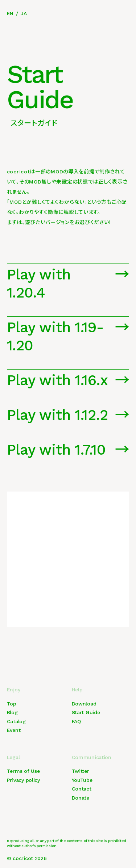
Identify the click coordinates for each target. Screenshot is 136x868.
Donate (81, 798)
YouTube (82, 780)
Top (12, 704)
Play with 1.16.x (57, 380)
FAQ (76, 721)
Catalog (16, 721)
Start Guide (86, 712)
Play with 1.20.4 (39, 284)
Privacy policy (23, 780)
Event (14, 730)
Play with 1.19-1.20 (55, 336)
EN (10, 13)
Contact (82, 789)
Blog (12, 712)
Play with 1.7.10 (56, 450)
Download (84, 704)
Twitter (81, 771)
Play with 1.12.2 (57, 415)
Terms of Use (23, 771)
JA (24, 13)
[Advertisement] (68, 559)
